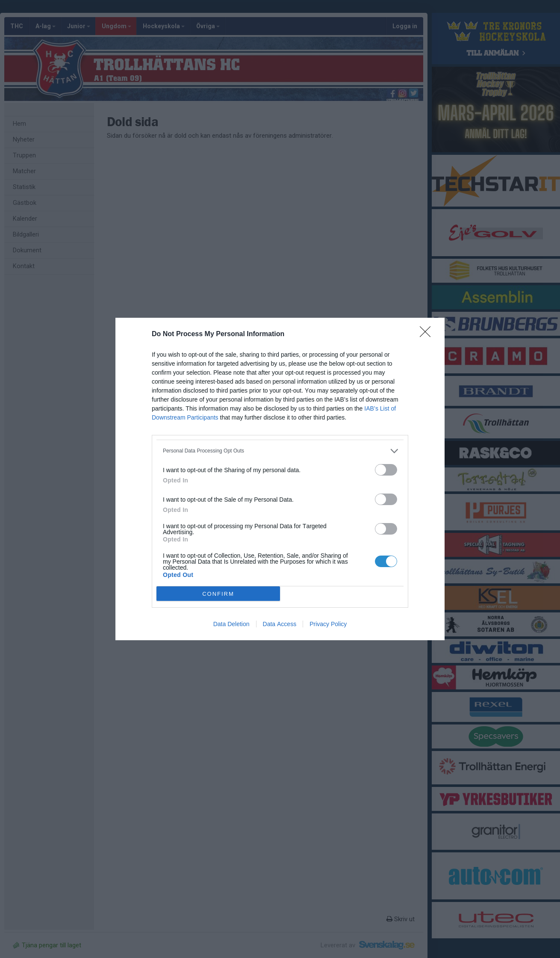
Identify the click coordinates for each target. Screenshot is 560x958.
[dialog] (280, 479)
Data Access (280, 624)
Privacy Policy (328, 624)
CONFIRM (218, 594)
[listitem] (280, 451)
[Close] (428, 334)
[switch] (386, 470)
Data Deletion (231, 624)
